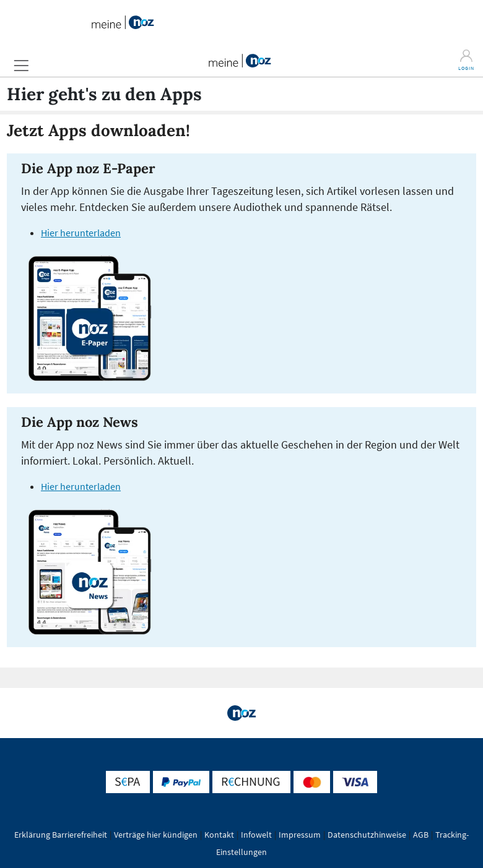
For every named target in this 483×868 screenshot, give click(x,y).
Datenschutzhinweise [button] (367, 835)
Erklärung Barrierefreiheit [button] (61, 835)
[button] (21, 65)
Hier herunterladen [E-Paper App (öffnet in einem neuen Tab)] (81, 233)
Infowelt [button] (256, 835)
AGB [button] (421, 835)
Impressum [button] (300, 835)
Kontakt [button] (219, 835)
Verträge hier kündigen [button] (156, 835)
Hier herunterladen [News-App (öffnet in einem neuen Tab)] (81, 486)
